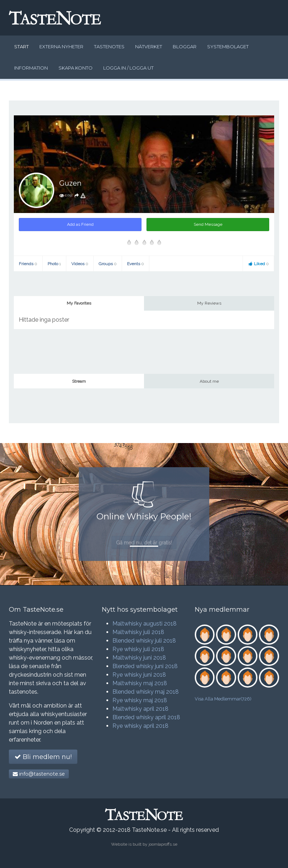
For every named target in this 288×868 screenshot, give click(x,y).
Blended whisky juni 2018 (145, 666)
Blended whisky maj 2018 (146, 692)
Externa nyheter (61, 47)
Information (31, 68)
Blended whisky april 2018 (146, 717)
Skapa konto (76, 68)
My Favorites (79, 303)
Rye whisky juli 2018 (138, 649)
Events (135, 264)
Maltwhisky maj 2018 (140, 683)
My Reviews (209, 303)
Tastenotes (109, 47)
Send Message (208, 224)
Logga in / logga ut (128, 68)
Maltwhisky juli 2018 (138, 632)
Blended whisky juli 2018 (144, 641)
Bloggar (185, 47)
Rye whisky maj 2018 (140, 700)
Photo (54, 264)
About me (209, 381)
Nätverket (149, 47)
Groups (108, 264)
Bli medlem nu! (43, 757)
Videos (80, 264)
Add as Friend (80, 224)
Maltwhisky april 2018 (140, 709)
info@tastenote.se (39, 774)
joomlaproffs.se (163, 844)
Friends (28, 264)
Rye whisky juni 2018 (139, 675)
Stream (79, 381)
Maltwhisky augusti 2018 (145, 624)
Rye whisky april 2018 (140, 726)
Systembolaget (228, 47)
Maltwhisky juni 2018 (139, 658)
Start (21, 47)
